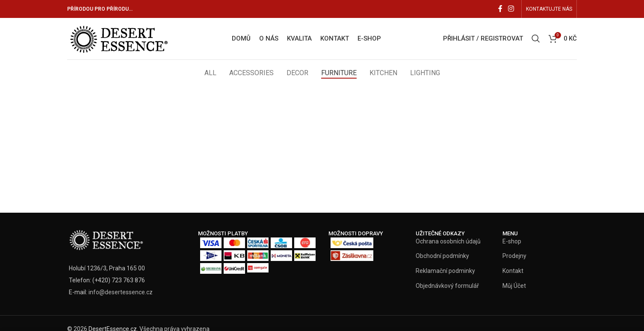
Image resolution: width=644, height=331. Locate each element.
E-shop (512, 242)
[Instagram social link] (511, 9)
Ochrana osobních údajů (448, 242)
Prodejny (514, 257)
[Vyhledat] (536, 39)
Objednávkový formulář (447, 286)
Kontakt (513, 272)
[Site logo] (119, 38)
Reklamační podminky (445, 272)
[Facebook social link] (500, 9)
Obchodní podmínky (442, 257)
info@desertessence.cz (121, 293)
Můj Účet (514, 286)
